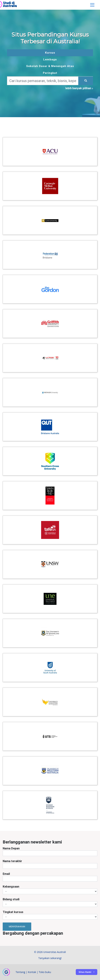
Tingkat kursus (13, 912)
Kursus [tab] (50, 53)
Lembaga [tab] (50, 59)
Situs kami (85, 972)
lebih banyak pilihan (79, 88)
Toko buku (45, 972)
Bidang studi (11, 899)
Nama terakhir (12, 861)
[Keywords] (43, 81)
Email (6, 874)
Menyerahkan (17, 927)
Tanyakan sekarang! (50, 958)
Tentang (20, 972)
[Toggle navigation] (92, 5)
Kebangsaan (11, 886)
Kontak (32, 972)
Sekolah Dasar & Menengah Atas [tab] (50, 66)
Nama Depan (11, 848)
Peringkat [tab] (50, 73)
